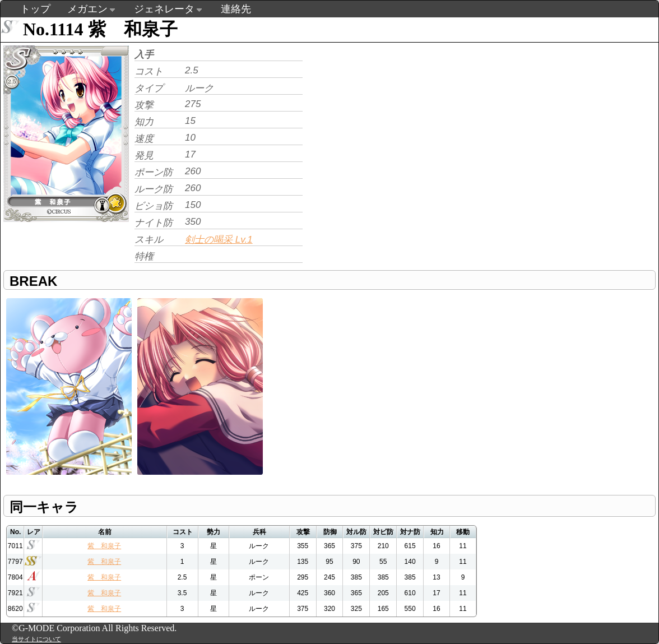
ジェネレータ (164, 9)
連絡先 (236, 9)
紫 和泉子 (104, 546)
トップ (35, 9)
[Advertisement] (400, 121)
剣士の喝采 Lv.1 (219, 240)
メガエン (87, 9)
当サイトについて (36, 639)
